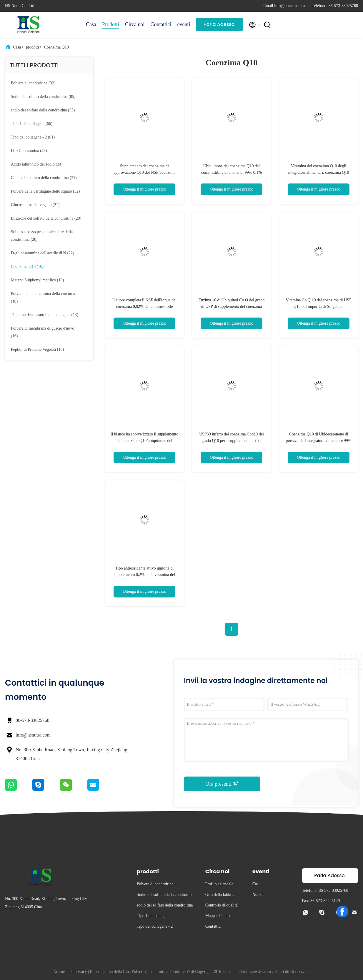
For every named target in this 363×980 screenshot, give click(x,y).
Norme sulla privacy (70, 972)
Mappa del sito (218, 916)
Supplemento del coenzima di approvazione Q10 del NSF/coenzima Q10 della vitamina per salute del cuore (144, 172)
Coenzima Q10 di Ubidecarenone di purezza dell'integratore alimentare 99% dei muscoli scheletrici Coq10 (319, 441)
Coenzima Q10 (56, 47)
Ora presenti (222, 784)
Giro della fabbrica (221, 895)
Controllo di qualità (222, 905)
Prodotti (111, 24)
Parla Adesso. (220, 24)
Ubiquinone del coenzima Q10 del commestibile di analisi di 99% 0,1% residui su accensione (232, 172)
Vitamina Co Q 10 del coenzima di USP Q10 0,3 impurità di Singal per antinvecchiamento (319, 307)
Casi (256, 884)
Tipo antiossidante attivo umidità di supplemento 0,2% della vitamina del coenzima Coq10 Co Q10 (144, 575)
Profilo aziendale (219, 884)
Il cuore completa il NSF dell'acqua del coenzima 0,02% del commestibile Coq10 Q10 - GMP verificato (145, 307)
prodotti (32, 47)
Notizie (258, 895)
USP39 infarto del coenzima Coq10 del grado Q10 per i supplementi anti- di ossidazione (232, 441)
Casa (91, 24)
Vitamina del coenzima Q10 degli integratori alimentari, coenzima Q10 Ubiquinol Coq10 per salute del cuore (319, 172)
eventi (184, 24)
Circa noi (135, 24)
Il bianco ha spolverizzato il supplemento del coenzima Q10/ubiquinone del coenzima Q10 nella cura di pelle (145, 441)
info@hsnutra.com (33, 735)
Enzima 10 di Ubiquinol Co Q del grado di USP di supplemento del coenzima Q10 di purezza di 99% (232, 307)
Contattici (161, 24)
